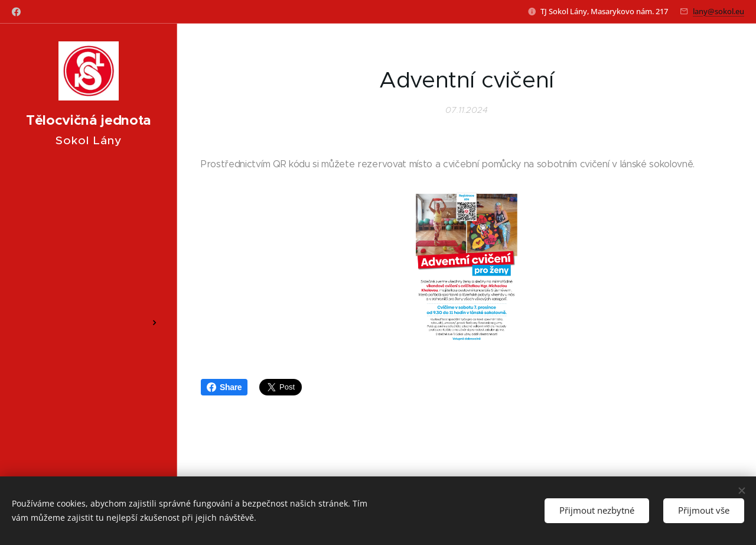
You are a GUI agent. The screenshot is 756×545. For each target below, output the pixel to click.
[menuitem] (89, 200)
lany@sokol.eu (718, 11)
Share (224, 387)
